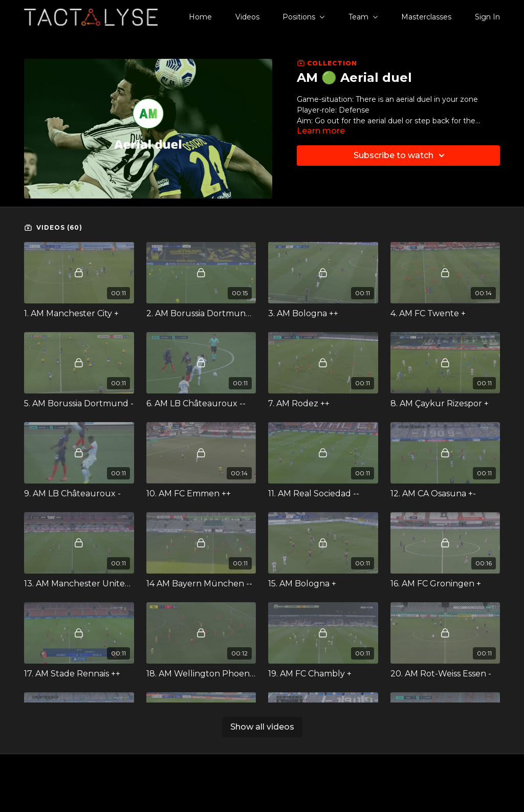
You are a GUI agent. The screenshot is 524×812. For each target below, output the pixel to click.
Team (363, 17)
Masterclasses (426, 17)
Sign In (487, 17)
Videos (247, 17)
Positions (304, 17)
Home (200, 17)
